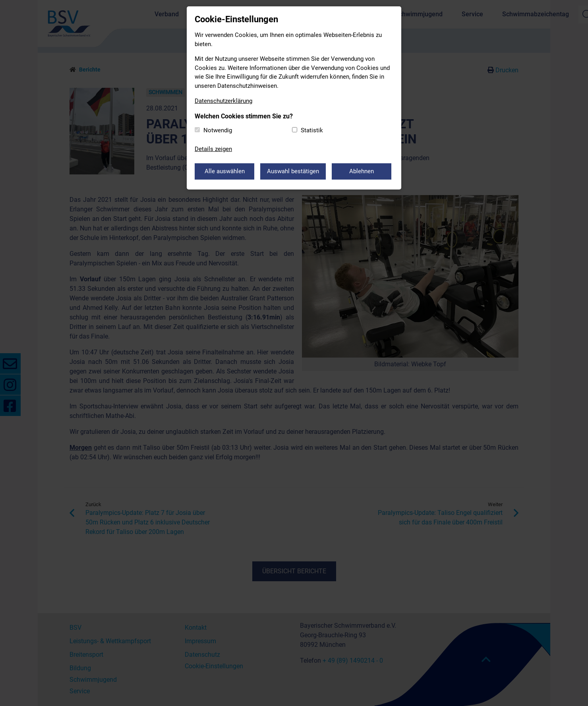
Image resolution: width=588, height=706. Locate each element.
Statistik (312, 130)
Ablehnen (362, 171)
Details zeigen (213, 149)
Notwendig (218, 130)
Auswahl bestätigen (293, 171)
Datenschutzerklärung (223, 101)
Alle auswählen (225, 171)
